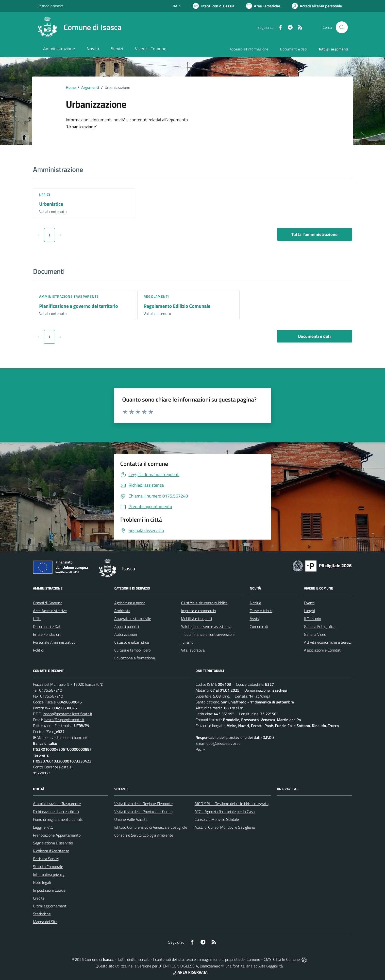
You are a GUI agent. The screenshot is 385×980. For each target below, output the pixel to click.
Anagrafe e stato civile (133, 619)
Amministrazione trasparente (69, 296)
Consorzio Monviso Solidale (217, 819)
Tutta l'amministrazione (314, 234)
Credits (39, 898)
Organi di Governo (48, 603)
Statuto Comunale (48, 867)
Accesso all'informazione (249, 49)
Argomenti (90, 87)
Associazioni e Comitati (323, 650)
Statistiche (42, 914)
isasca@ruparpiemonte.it (64, 720)
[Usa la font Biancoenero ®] (214, 6)
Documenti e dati (314, 336)
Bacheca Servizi (46, 859)
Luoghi (309, 611)
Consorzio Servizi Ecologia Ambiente (144, 835)
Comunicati (259, 626)
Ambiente (122, 611)
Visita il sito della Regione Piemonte (143, 804)
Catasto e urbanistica (132, 642)
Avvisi (255, 619)
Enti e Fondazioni (47, 634)
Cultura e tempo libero (132, 650)
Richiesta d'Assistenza (51, 851)
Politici (38, 650)
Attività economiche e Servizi (328, 642)
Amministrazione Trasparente (57, 804)
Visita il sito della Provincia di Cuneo (143, 811)
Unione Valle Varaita (131, 819)
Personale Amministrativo (54, 642)
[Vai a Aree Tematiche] (263, 6)
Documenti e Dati (47, 626)
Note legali (42, 882)
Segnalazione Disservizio (53, 843)
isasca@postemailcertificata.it (68, 714)
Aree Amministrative (50, 611)
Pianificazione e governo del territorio (79, 306)
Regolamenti (156, 296)
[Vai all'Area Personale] (317, 6)
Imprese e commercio (198, 611)
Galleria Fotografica (320, 626)
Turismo (187, 642)
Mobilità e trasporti (196, 619)
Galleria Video (315, 634)
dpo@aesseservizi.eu (223, 743)
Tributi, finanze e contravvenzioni (208, 634)
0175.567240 (51, 690)
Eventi (309, 603)
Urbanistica (51, 204)
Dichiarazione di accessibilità (56, 811)
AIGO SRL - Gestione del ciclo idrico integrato (232, 804)
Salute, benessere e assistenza (206, 626)
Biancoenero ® (212, 966)
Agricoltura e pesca (130, 603)
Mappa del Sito (45, 922)
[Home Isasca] (79, 27)
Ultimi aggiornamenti (50, 906)
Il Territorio (312, 619)
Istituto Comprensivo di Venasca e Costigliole (151, 827)
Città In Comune (286, 959)
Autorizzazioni (126, 634)
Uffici (45, 194)
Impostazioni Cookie (49, 890)
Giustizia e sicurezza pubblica (204, 603)
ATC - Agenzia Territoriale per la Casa (225, 811)
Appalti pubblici (127, 626)
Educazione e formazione (135, 658)
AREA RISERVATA (190, 972)
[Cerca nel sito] (342, 27)
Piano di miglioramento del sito (58, 819)
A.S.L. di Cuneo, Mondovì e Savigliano (225, 827)
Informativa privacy (49, 874)
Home (71, 87)
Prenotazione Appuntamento (57, 835)
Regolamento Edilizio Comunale (177, 306)
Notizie (255, 603)
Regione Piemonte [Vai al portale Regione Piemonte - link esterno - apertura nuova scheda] (50, 6)
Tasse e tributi (261, 611)
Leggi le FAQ (43, 827)
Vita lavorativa (193, 650)
